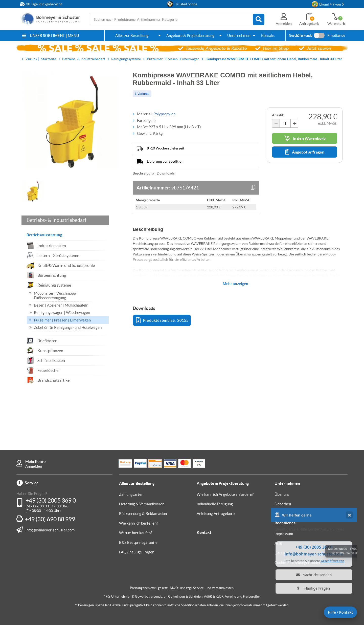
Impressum (284, 534)
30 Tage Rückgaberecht (44, 4)
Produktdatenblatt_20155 (162, 320)
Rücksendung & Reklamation (143, 514)
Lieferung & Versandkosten (142, 504)
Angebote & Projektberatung (190, 36)
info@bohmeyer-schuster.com (50, 530)
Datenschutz (285, 553)
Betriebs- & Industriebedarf (56, 220)
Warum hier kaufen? (136, 533)
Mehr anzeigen (235, 284)
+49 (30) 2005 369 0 (51, 501)
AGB (278, 543)
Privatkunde (336, 36)
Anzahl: (278, 115)
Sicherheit (283, 504)
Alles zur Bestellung (132, 36)
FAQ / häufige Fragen (137, 552)
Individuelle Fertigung (215, 504)
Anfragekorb (309, 24)
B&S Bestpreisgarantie (138, 542)
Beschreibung (143, 173)
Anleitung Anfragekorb (216, 514)
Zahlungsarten (131, 494)
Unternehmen (239, 36)
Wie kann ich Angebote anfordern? (225, 494)
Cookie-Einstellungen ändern (299, 563)
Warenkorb (336, 24)
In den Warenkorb (305, 138)
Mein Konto (36, 461)
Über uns (282, 494)
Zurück (31, 59)
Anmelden (34, 466)
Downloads (166, 173)
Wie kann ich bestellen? (139, 523)
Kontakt (268, 36)
